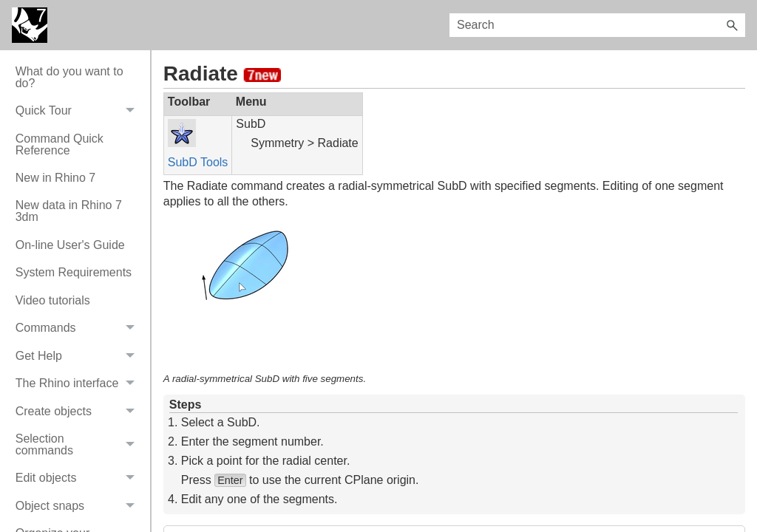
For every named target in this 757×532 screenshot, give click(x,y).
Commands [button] (79, 328)
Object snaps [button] (79, 506)
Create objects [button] (79, 411)
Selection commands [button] (79, 444)
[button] (732, 25)
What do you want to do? (69, 77)
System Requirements (74, 272)
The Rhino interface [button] (79, 383)
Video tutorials (53, 300)
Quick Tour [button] (79, 110)
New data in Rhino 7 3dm (69, 211)
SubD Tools (198, 162)
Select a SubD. (221, 422)
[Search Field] (597, 25)
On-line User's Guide (70, 245)
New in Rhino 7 (56, 178)
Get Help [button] (79, 356)
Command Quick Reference (60, 144)
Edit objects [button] (79, 478)
